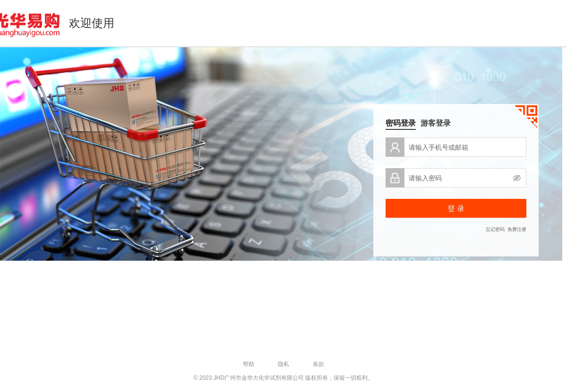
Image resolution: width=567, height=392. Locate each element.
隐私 (283, 364)
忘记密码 (495, 229)
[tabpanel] (456, 186)
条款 (318, 364)
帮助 (249, 364)
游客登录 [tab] (436, 123)
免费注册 (517, 229)
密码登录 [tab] (401, 123)
